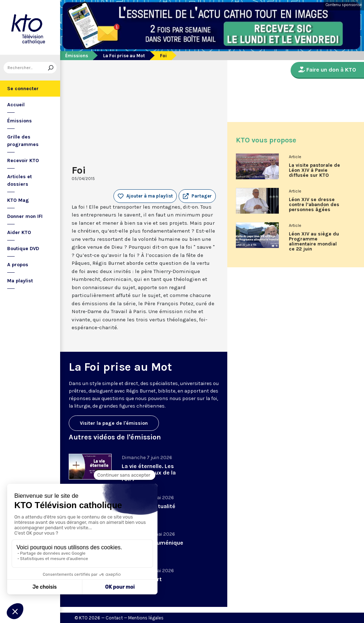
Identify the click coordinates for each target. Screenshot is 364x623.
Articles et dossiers (20, 180)
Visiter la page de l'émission (114, 423)
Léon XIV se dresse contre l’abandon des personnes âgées (314, 205)
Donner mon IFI (25, 216)
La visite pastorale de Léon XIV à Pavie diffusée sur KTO (314, 170)
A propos (18, 265)
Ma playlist (20, 281)
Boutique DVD (23, 249)
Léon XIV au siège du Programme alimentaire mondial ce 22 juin (314, 242)
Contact (114, 618)
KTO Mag (18, 200)
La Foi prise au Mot (124, 56)
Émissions (20, 121)
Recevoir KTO (23, 160)
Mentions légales (146, 618)
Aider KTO (19, 232)
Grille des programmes (23, 141)
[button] (197, 196)
